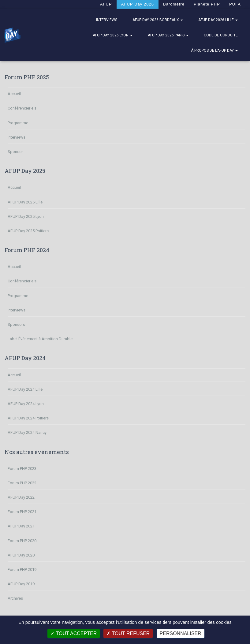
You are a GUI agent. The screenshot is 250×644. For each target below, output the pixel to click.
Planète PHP (207, 4)
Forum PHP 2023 (22, 469)
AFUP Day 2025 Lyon (26, 216)
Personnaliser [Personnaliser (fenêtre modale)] (181, 633)
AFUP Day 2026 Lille (218, 20)
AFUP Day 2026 (138, 4)
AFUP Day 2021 (21, 526)
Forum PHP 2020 (22, 541)
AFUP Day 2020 (21, 555)
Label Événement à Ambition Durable (40, 339)
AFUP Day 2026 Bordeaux (158, 20)
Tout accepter (74, 633)
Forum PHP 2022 (22, 483)
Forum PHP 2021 (22, 512)
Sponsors (16, 324)
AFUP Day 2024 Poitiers (28, 418)
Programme (18, 123)
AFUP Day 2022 (21, 497)
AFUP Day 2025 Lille (25, 202)
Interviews (107, 20)
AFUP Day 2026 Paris (168, 35)
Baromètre (174, 4)
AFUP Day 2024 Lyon (26, 404)
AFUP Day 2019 (21, 584)
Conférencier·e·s (22, 108)
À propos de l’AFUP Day (214, 50)
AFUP (106, 4)
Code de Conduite (221, 35)
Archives (15, 598)
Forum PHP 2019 (22, 570)
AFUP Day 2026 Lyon (113, 35)
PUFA (235, 4)
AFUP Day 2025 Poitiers (28, 231)
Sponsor (15, 152)
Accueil (14, 94)
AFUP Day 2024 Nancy (27, 432)
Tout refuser (128, 633)
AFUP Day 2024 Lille (25, 389)
